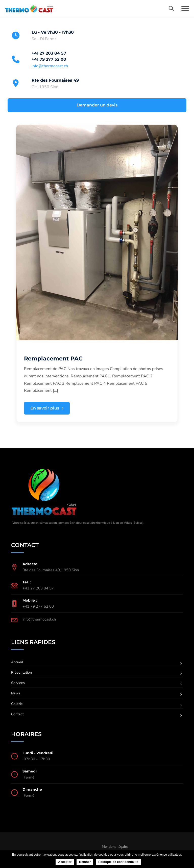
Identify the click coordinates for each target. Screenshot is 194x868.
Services (18, 683)
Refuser (85, 862)
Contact (17, 714)
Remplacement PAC (53, 359)
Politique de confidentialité (118, 862)
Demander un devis (97, 105)
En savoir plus (47, 408)
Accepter (65, 862)
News (16, 693)
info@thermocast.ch (50, 66)
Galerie (17, 704)
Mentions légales (115, 847)
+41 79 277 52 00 (49, 59)
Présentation (21, 672)
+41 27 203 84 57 (49, 53)
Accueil (17, 662)
